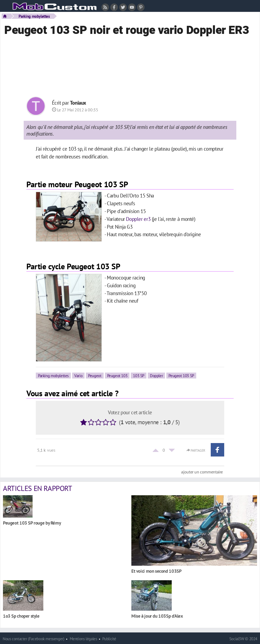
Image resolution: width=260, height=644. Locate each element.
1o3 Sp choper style (21, 616)
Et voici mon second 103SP (156, 571)
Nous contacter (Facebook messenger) (34, 639)
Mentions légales (83, 639)
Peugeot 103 (117, 376)
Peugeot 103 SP (181, 376)
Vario (78, 376)
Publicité (109, 639)
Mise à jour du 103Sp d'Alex (157, 616)
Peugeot (95, 376)
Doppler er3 (138, 219)
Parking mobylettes (34, 16)
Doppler (156, 376)
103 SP (139, 376)
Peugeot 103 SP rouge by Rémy (32, 523)
